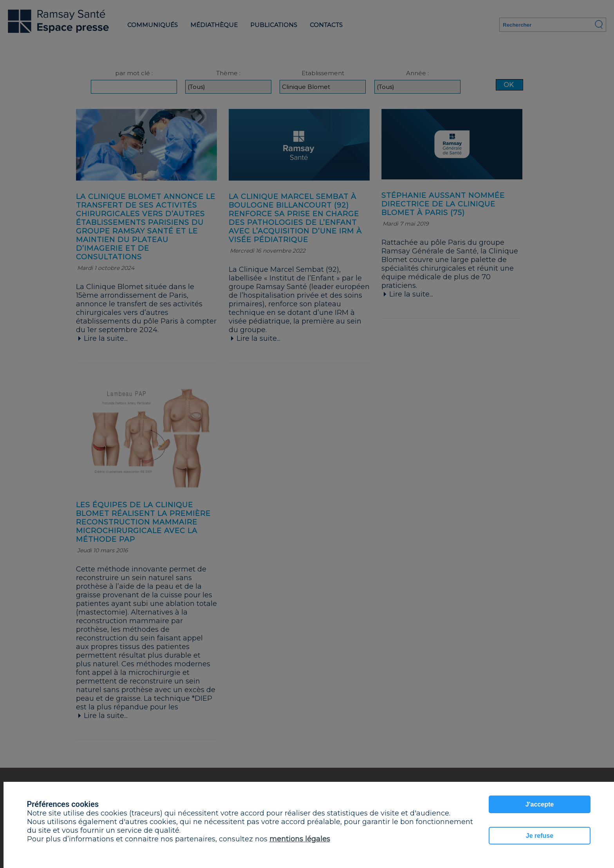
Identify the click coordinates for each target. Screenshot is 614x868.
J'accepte (540, 804)
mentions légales (300, 839)
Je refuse (540, 836)
